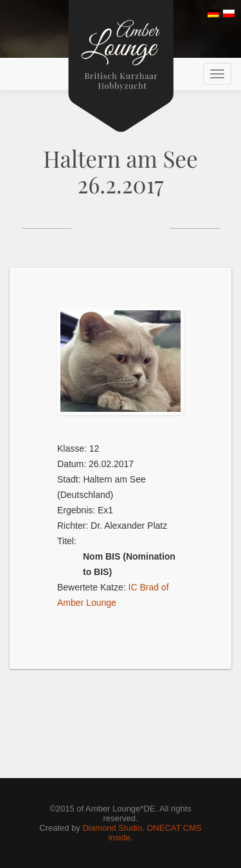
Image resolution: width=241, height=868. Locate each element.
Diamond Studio (112, 828)
